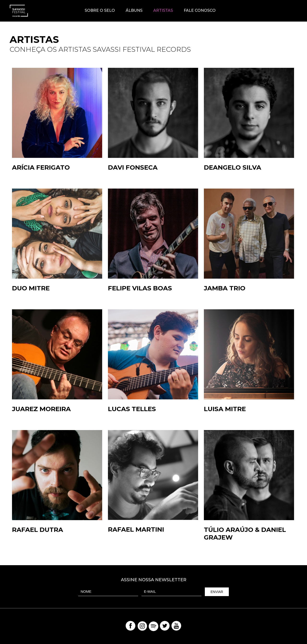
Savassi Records (19, 11)
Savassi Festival (285, 11)
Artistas (163, 10)
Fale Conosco (200, 10)
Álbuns (134, 10)
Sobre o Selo (100, 10)
